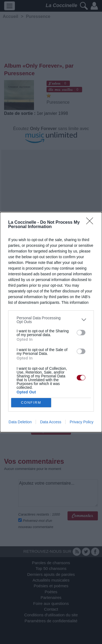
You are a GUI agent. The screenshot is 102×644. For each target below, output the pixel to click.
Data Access (51, 422)
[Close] (91, 223)
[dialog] (51, 322)
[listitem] (51, 320)
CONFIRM (31, 402)
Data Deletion (20, 422)
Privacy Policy (81, 422)
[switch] (81, 333)
